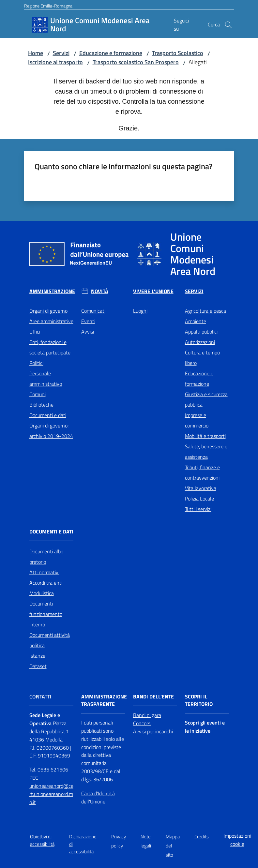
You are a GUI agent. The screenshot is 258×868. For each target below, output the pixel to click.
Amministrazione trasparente (104, 700)
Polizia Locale (199, 499)
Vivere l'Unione (153, 291)
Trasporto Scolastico (178, 53)
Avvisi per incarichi (153, 731)
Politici (36, 363)
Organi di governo (48, 311)
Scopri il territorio (199, 700)
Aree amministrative (51, 321)
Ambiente (196, 321)
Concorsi (142, 723)
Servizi (61, 53)
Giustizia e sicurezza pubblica (206, 399)
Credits (202, 837)
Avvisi (88, 332)
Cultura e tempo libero (202, 358)
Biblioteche (41, 405)
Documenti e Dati (51, 532)
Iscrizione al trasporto (55, 62)
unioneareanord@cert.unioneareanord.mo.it (51, 794)
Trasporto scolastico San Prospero (136, 62)
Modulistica (42, 593)
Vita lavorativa (201, 488)
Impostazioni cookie (237, 840)
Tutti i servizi (198, 509)
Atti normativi (44, 572)
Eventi (88, 321)
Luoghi (140, 311)
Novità (100, 291)
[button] (228, 25)
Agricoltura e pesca (205, 311)
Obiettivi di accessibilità (42, 840)
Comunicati (93, 311)
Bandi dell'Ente (153, 697)
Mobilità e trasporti (205, 436)
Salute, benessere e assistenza (206, 452)
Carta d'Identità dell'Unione (98, 797)
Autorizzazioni (200, 342)
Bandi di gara (147, 715)
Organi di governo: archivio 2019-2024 (51, 431)
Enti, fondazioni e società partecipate (50, 347)
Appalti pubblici (201, 332)
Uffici (35, 332)
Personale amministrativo (46, 379)
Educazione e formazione (111, 53)
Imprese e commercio (197, 420)
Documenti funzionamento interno (46, 614)
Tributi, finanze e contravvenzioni (202, 472)
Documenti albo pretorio (46, 557)
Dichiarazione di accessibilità (83, 844)
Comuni (38, 394)
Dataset (38, 666)
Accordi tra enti (46, 583)
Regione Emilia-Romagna (48, 6)
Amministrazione (52, 291)
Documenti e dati (48, 415)
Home (36, 53)
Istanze (37, 656)
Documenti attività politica (50, 640)
